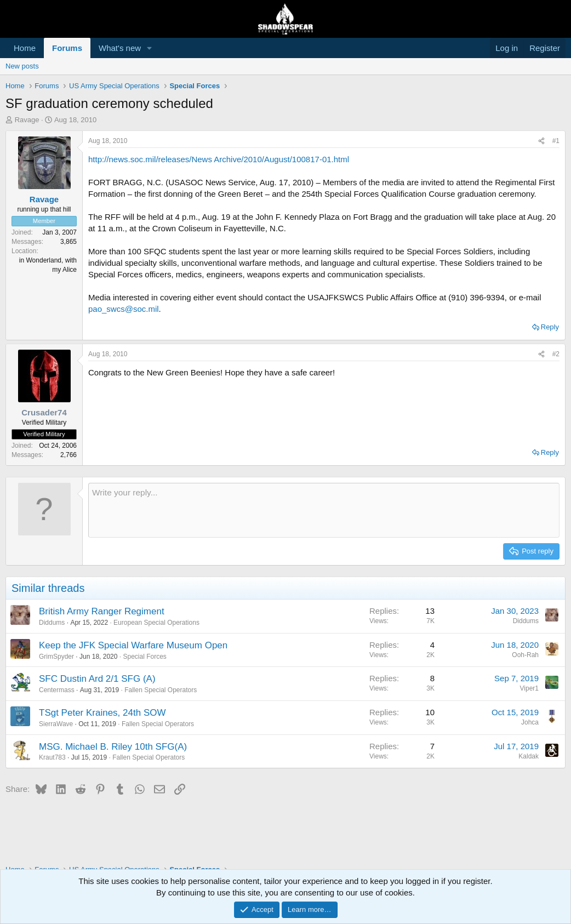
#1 (556, 141)
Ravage (27, 120)
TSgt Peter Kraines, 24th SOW (102, 713)
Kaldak (529, 756)
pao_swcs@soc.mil (124, 309)
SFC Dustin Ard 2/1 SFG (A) (97, 679)
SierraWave (56, 724)
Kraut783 (52, 757)
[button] (150, 48)
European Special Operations (156, 623)
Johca (530, 722)
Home (25, 48)
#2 (556, 354)
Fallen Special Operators (161, 690)
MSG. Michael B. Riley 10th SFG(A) (113, 747)
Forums (67, 48)
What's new (120, 48)
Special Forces (144, 657)
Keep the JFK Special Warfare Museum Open (133, 645)
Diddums (52, 623)
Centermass (57, 690)
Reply (550, 327)
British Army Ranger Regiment (102, 611)
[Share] (541, 141)
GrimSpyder (56, 657)
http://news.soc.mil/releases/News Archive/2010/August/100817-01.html (219, 159)
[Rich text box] (324, 510)
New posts (22, 66)
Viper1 (529, 688)
